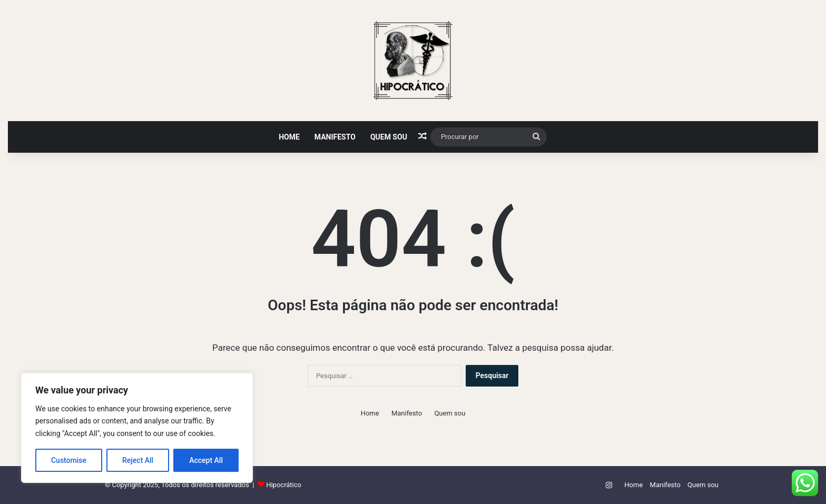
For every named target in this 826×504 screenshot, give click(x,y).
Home (289, 137)
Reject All (138, 460)
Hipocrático (284, 485)
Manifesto (335, 137)
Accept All (206, 460)
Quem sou (389, 137)
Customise (69, 460)
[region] (137, 428)
